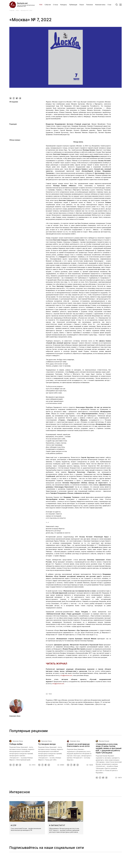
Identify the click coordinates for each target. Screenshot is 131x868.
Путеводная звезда (47, 744)
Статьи (55, 5)
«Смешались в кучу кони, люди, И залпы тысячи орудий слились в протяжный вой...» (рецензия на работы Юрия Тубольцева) (109, 748)
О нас (109, 5)
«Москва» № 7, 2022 (26, 10)
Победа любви (16, 744)
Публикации (73, 5)
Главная (12, 10)
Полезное (90, 5)
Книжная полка (100, 5)
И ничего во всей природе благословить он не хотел (78, 745)
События (48, 5)
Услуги (82, 5)
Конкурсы (64, 5)
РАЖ (41, 5)
